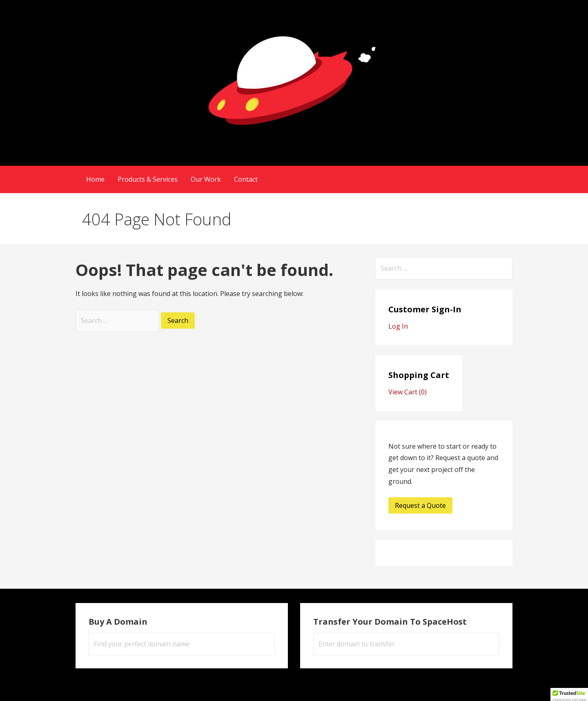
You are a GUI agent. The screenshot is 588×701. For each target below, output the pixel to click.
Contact (246, 179)
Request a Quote (420, 505)
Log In (398, 326)
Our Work (206, 179)
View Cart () (408, 392)
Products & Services (148, 179)
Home (95, 179)
